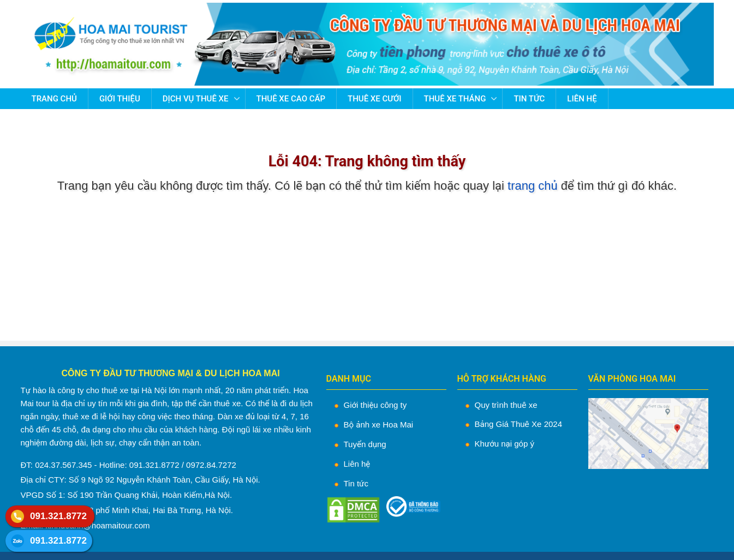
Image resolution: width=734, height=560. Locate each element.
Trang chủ (54, 99)
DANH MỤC (349, 379)
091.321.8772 (58, 516)
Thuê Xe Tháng (455, 99)
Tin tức (529, 99)
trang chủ (533, 186)
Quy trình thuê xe (506, 405)
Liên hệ (582, 99)
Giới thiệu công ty (375, 405)
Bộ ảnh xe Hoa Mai (379, 424)
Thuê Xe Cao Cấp (291, 99)
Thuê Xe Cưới (375, 99)
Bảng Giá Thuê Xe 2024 (519, 424)
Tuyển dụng (365, 444)
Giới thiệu (120, 99)
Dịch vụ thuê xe (196, 99)
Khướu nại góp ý (505, 444)
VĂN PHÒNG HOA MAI (632, 379)
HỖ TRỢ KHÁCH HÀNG (502, 379)
